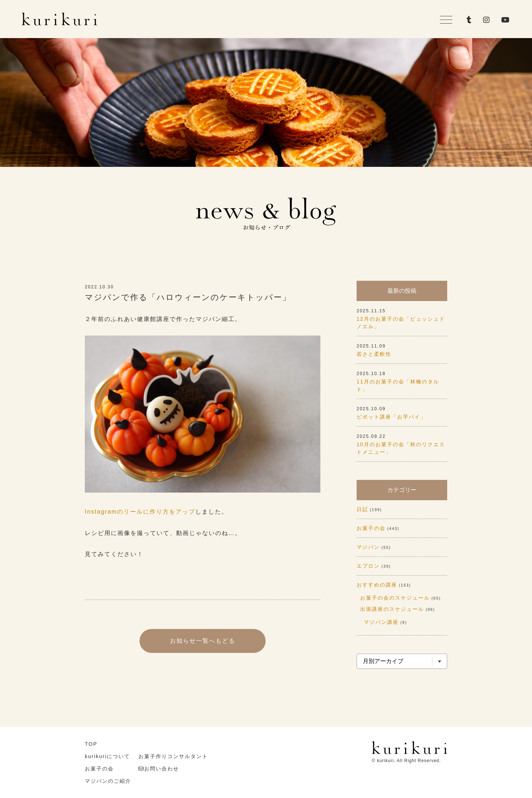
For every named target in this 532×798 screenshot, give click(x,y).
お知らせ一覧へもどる (203, 641)
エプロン (368, 566)
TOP (91, 744)
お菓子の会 (371, 528)
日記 (362, 509)
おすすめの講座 (377, 585)
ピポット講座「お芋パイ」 (391, 417)
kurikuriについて (107, 756)
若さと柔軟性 (374, 354)
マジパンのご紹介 (108, 781)
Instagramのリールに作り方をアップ (140, 512)
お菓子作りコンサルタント (173, 756)
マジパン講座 (381, 622)
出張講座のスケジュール (392, 609)
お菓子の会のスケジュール (395, 598)
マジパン (368, 547)
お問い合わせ (162, 769)
